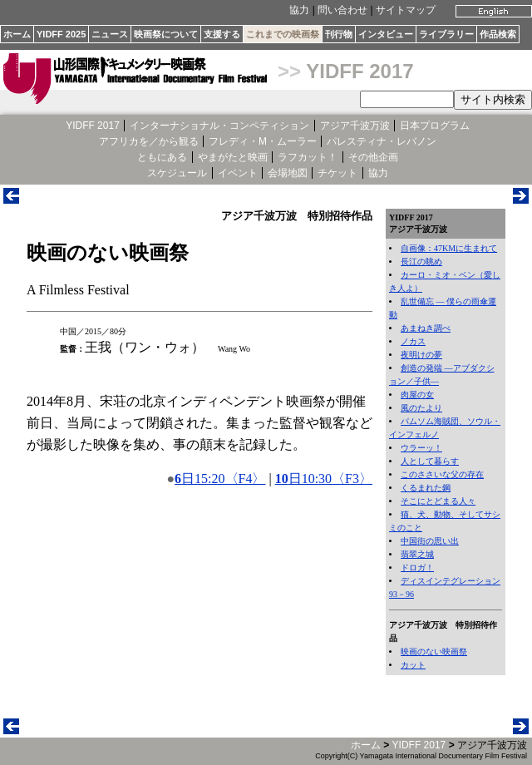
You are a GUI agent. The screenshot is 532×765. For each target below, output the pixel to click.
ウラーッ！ (421, 448)
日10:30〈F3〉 (324, 479)
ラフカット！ (308, 157)
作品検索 (498, 34)
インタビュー (386, 34)
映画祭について (166, 34)
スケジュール (177, 173)
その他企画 (373, 157)
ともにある (162, 157)
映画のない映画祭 (434, 651)
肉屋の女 (417, 395)
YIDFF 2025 (61, 34)
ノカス (413, 341)
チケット (337, 173)
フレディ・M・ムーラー (263, 141)
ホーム (17, 34)
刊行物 (339, 34)
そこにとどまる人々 (438, 501)
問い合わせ (342, 10)
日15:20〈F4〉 (220, 479)
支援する (222, 34)
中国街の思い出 (430, 541)
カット (413, 665)
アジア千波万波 (355, 126)
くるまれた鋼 (426, 488)
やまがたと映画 (233, 157)
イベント (238, 173)
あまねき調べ (426, 328)
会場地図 (288, 173)
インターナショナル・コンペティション (219, 126)
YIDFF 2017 (360, 71)
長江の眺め (421, 262)
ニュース (110, 34)
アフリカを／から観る (149, 141)
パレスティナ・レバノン (382, 141)
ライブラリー (446, 34)
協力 (299, 10)
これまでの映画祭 (283, 34)
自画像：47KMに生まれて (449, 248)
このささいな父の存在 (442, 474)
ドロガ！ (417, 568)
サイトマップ (406, 10)
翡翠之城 (417, 554)
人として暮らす (430, 461)
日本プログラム (435, 126)
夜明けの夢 (421, 355)
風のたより (421, 408)
